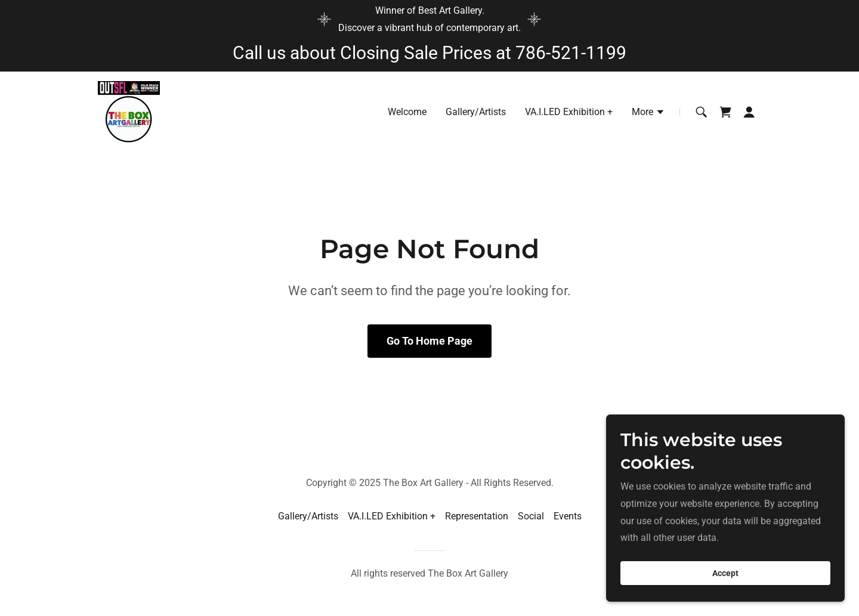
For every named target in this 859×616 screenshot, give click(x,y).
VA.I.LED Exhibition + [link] (569, 112)
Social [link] (531, 516)
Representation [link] (477, 516)
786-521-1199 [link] (571, 53)
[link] (129, 111)
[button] (648, 113)
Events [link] (568, 516)
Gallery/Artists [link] (476, 112)
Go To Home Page (429, 341)
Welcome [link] (407, 112)
